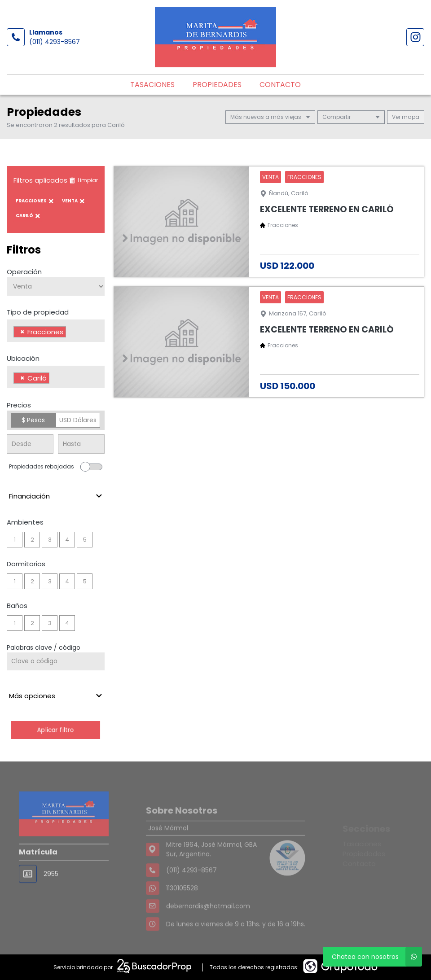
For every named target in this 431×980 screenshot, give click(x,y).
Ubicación (23, 358)
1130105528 (182, 909)
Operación (24, 272)
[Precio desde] (30, 444)
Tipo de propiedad (38, 312)
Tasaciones (152, 85)
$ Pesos (33, 420)
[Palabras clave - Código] (56, 661)
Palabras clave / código (44, 647)
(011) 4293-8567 (55, 42)
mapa (406, 117)
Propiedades (217, 85)
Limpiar (84, 180)
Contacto (280, 85)
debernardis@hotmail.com (208, 927)
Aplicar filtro (56, 730)
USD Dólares (78, 420)
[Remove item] (22, 332)
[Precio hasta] (81, 444)
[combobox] (56, 331)
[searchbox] (71, 333)
